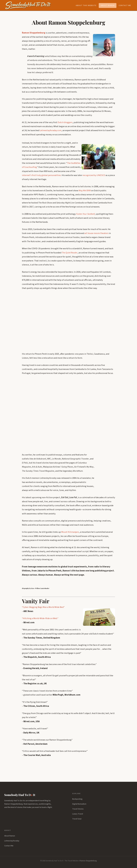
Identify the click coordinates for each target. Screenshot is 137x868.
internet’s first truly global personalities (41, 175)
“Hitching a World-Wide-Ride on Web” (40, 618)
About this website (86, 5)
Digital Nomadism (79, 804)
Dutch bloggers (65, 122)
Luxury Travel (78, 814)
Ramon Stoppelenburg (88, 861)
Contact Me (125, 5)
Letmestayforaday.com (51, 130)
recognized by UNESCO (94, 175)
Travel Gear (77, 819)
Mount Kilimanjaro (70, 532)
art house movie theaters (96, 233)
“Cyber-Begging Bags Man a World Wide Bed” (43, 607)
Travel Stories (78, 809)
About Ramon (108, 5)
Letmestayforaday (12, 841)
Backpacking (77, 799)
